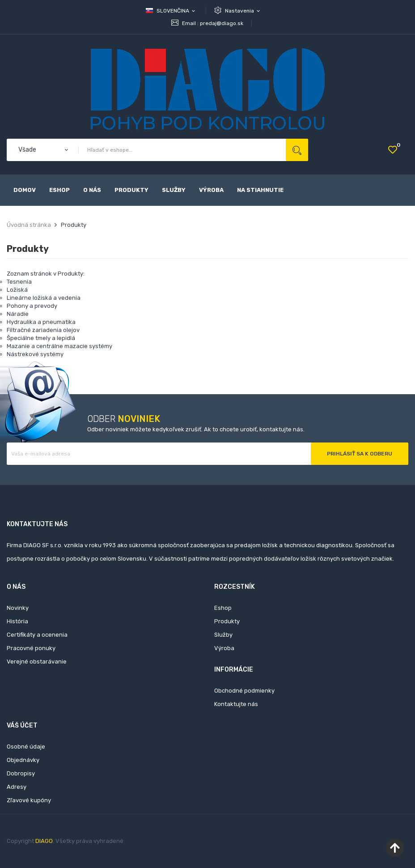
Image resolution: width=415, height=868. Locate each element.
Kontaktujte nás (236, 704)
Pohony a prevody (32, 306)
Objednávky (23, 760)
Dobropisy (21, 773)
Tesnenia (19, 282)
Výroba (224, 648)
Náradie (18, 314)
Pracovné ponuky (31, 648)
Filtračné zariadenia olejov (43, 330)
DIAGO (44, 841)
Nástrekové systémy (35, 354)
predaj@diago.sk (222, 23)
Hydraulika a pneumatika (41, 322)
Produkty (227, 621)
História (17, 621)
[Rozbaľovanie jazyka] (171, 11)
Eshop (223, 608)
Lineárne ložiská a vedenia (44, 298)
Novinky (18, 608)
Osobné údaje (26, 747)
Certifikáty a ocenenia (37, 635)
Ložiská (17, 290)
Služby (223, 635)
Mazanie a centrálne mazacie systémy (59, 346)
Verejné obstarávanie (37, 662)
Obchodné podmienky (244, 691)
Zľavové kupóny (29, 800)
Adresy (17, 787)
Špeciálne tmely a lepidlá (41, 338)
